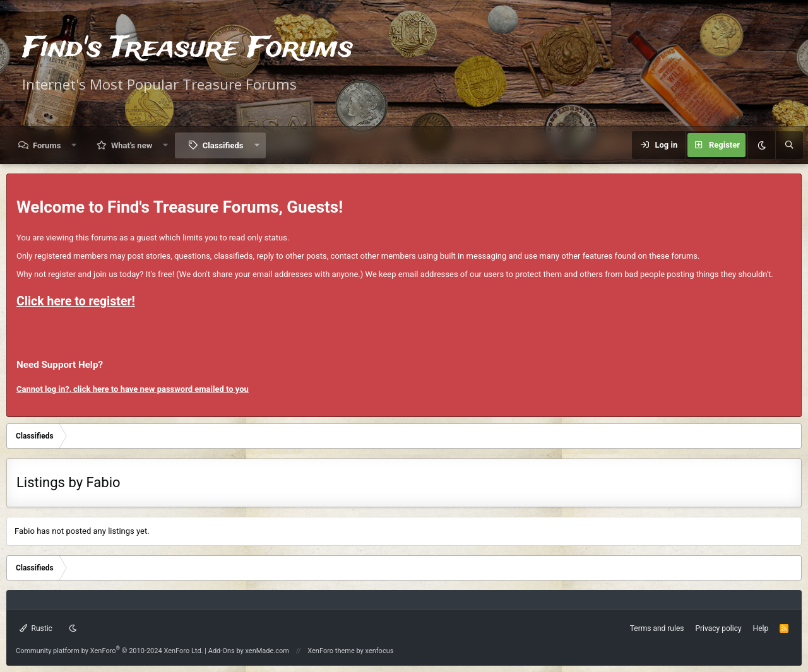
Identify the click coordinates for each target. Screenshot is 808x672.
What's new (132, 145)
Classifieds (223, 145)
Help (761, 628)
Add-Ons (222, 651)
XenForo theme (331, 651)
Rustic (36, 628)
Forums (47, 145)
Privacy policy (718, 628)
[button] (74, 145)
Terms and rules (657, 628)
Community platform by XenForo (110, 651)
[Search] (789, 145)
